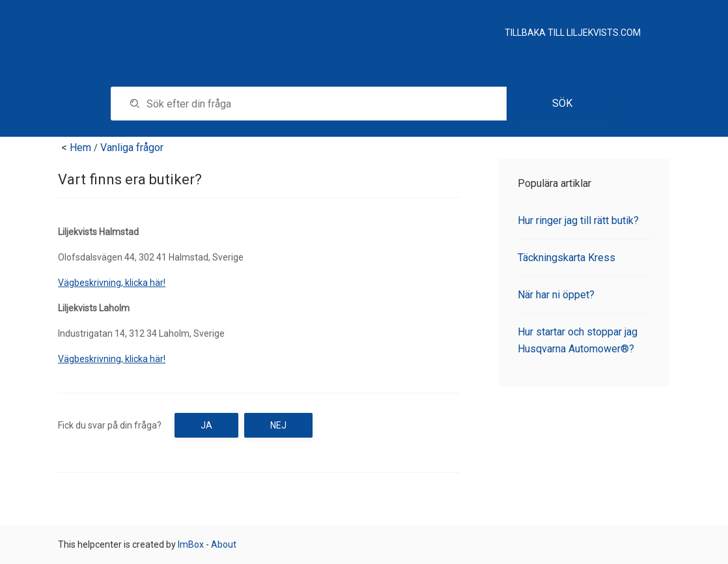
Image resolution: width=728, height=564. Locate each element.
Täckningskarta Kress (567, 258)
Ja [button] (206, 425)
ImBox (191, 544)
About (224, 544)
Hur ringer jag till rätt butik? (578, 220)
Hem (80, 148)
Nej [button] (278, 425)
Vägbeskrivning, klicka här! (112, 283)
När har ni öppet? (556, 295)
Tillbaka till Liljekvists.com (573, 33)
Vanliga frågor (132, 148)
